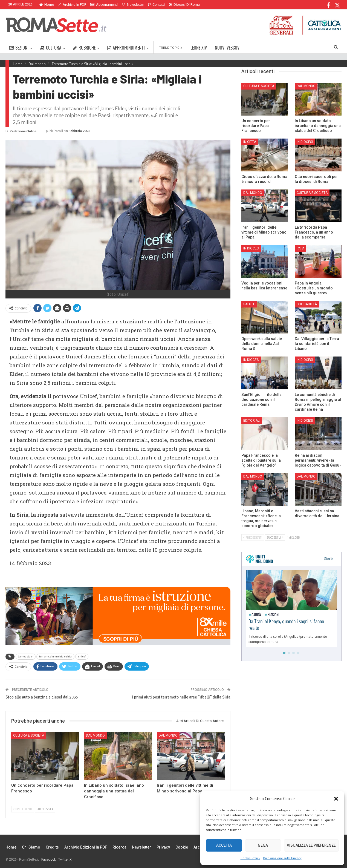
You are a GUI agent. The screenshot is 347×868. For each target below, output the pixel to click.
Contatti (156, 5)
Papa (300, 248)
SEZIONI (19, 48)
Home (47, 5)
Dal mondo (95, 735)
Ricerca (119, 847)
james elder (26, 657)
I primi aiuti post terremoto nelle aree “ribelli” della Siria (181, 697)
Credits (52, 847)
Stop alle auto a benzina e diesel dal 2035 (42, 697)
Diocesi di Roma (184, 5)
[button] (336, 799)
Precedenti (23, 809)
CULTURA (51, 48)
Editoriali (252, 421)
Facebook (49, 860)
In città (250, 142)
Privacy (163, 847)
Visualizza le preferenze (311, 845)
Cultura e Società (29, 735)
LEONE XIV (199, 48)
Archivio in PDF (72, 5)
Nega (263, 845)
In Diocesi (305, 142)
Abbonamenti (104, 5)
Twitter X (65, 860)
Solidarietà (307, 304)
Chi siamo (31, 847)
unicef (82, 657)
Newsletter (133, 5)
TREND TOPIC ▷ (171, 48)
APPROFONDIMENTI (126, 48)
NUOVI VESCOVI (228, 48)
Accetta (224, 845)
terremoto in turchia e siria (55, 657)
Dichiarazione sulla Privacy (282, 858)
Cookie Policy (250, 858)
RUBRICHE (84, 48)
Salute (249, 304)
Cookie (182, 847)
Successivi (45, 809)
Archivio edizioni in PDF (86, 847)
